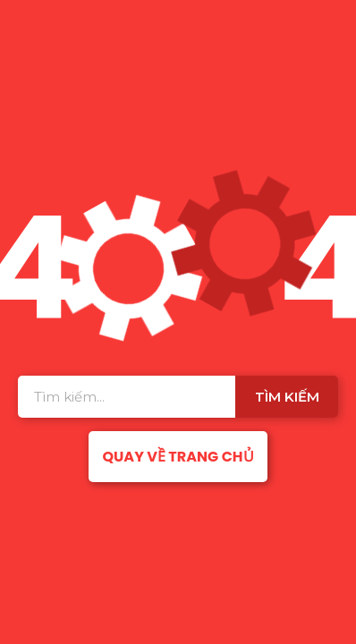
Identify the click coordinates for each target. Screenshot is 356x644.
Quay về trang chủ (178, 457)
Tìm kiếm (287, 397)
